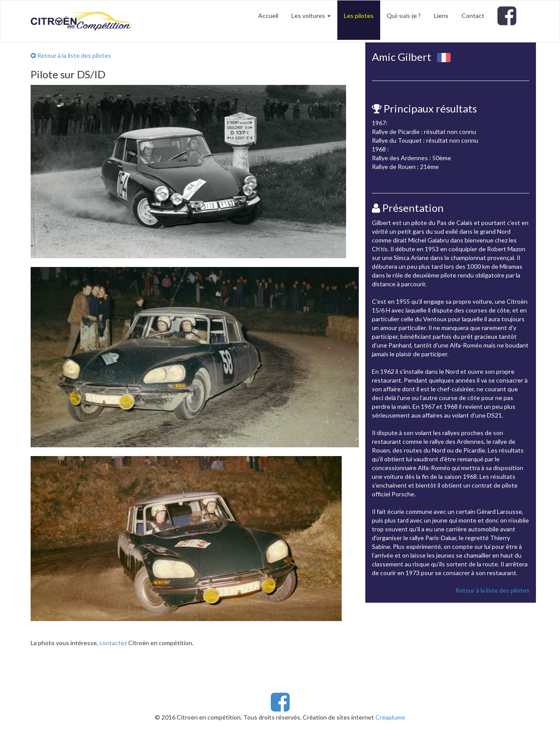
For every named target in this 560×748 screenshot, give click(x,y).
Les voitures (311, 16)
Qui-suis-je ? (404, 16)
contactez (113, 643)
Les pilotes (359, 16)
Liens (441, 16)
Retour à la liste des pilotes (71, 55)
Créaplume (390, 717)
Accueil (268, 16)
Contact (473, 16)
